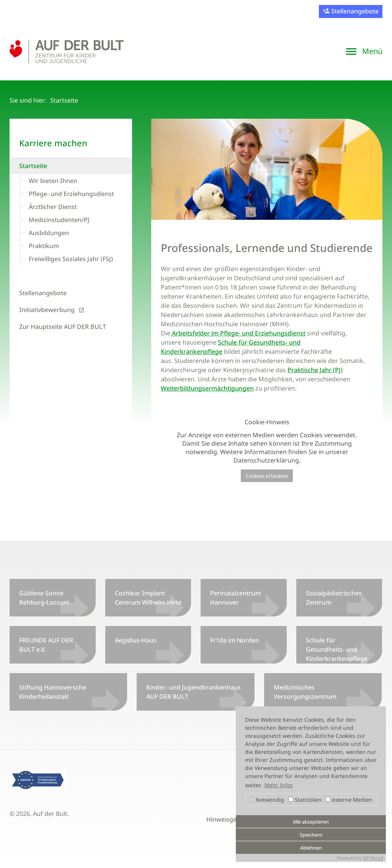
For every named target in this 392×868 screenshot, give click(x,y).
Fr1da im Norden (235, 640)
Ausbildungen (49, 233)
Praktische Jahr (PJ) (315, 370)
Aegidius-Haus (136, 640)
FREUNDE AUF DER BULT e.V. (46, 645)
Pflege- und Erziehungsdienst (71, 194)
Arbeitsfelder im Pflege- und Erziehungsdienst (238, 333)
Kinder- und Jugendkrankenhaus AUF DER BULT (194, 692)
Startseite (33, 166)
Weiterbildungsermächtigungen (207, 388)
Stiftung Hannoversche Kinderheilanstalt (53, 692)
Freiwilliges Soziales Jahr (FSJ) (71, 259)
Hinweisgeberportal (235, 819)
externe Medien (349, 800)
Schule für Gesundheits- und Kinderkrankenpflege (337, 649)
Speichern (311, 835)
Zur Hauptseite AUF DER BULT (63, 327)
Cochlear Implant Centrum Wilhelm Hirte (148, 598)
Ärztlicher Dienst (53, 207)
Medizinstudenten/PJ (59, 220)
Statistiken (305, 800)
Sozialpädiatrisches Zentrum (334, 598)
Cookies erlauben (267, 476)
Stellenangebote (354, 11)
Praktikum (44, 246)
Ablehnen (311, 848)
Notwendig (267, 800)
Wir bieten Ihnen (53, 181)
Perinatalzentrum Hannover (236, 598)
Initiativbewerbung (47, 310)
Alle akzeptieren (311, 822)
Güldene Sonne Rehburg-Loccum (44, 598)
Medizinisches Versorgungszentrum (305, 692)
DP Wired (373, 858)
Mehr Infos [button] (279, 785)
